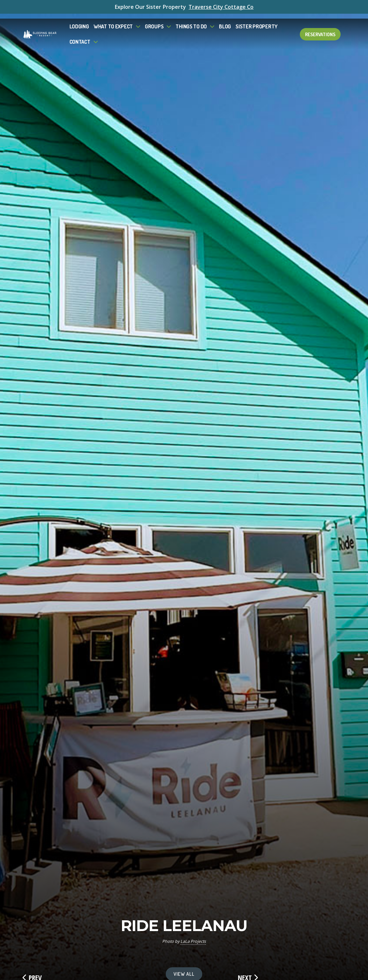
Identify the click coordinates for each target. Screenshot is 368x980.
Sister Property (257, 21)
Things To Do (191, 21)
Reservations (320, 29)
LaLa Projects (193, 941)
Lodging (79, 21)
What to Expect (113, 21)
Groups (154, 21)
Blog (225, 21)
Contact (80, 37)
